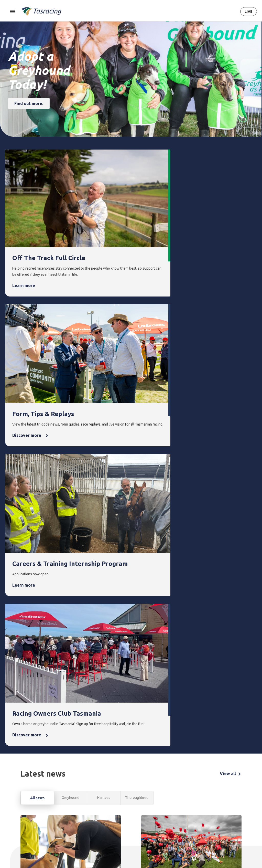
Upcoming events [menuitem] (138, 799)
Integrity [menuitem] (116, 787)
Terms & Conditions (19, 830)
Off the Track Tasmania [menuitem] (191, 820)
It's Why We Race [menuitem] (214, 840)
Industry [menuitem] (212, 851)
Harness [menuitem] (66, 804)
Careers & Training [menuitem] (213, 825)
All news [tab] (37, 460)
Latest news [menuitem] (164, 796)
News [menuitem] (160, 787)
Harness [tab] (104, 460)
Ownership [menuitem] (68, 822)
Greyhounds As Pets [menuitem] (192, 805)
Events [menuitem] (136, 787)
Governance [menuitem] (215, 804)
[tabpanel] (131, 599)
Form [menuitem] (90, 787)
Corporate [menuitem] (214, 796)
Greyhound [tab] (70, 460)
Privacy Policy (45, 830)
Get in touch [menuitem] (240, 796)
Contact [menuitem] (238, 787)
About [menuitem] (212, 787)
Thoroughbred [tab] (137, 460)
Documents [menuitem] (215, 813)
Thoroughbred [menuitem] (71, 796)
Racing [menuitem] (66, 787)
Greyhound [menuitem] (68, 813)
